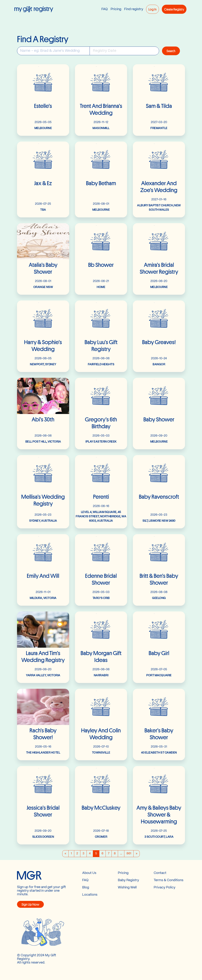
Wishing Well (127, 888)
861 (129, 854)
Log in (152, 9)
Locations (90, 895)
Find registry (134, 9)
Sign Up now (30, 904)
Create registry (174, 9)
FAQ (105, 9)
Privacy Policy (165, 888)
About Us (89, 873)
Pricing (116, 9)
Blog (86, 888)
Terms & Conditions (169, 880)
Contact (160, 873)
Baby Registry (128, 880)
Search (171, 51)
